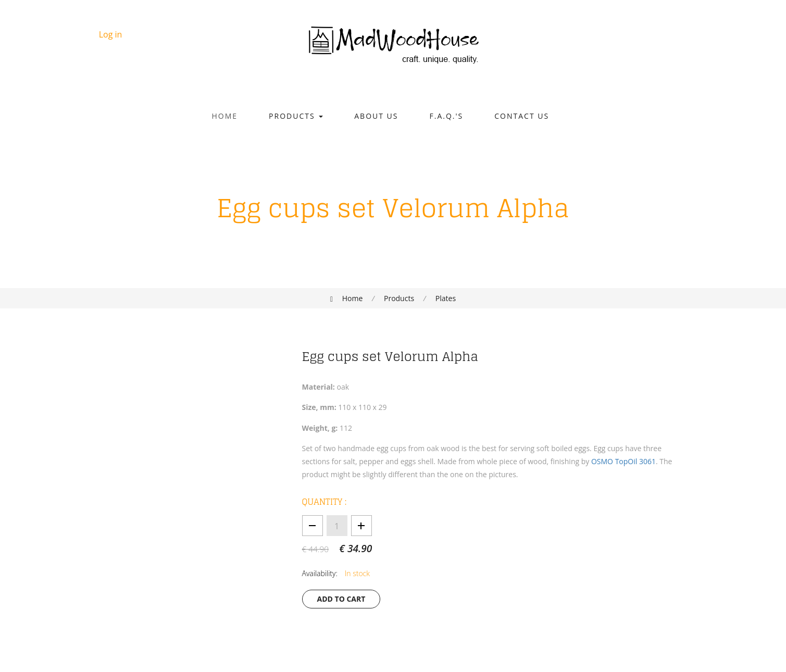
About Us (376, 116)
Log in (111, 34)
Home (225, 116)
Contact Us (522, 116)
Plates (446, 298)
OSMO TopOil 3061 (623, 461)
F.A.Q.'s (447, 116)
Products (296, 116)
